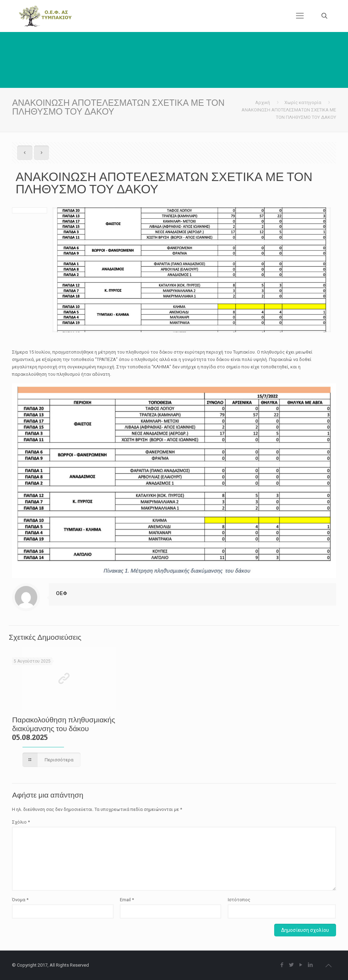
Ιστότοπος (239, 900)
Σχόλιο (21, 822)
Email (127, 900)
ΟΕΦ (62, 593)
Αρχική (263, 102)
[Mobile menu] (300, 16)
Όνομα (20, 900)
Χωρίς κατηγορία (303, 102)
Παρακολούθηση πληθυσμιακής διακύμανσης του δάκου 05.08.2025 (63, 728)
